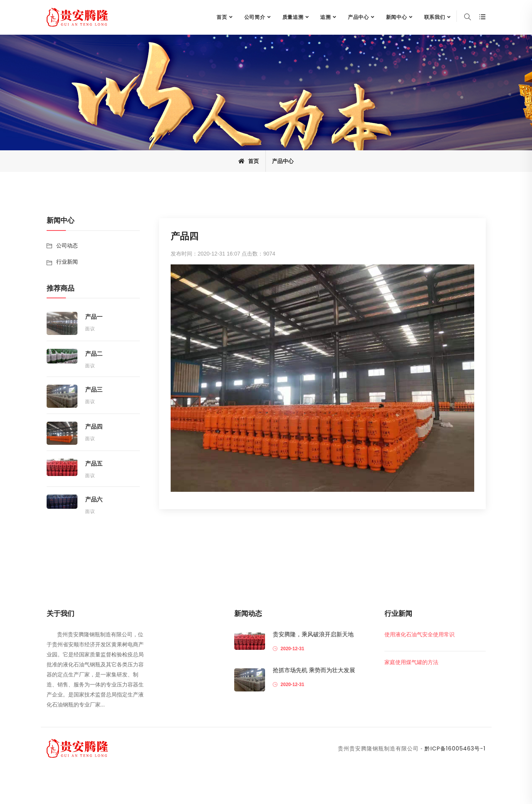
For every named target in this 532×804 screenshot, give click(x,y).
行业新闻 (67, 262)
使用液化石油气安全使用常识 (420, 634)
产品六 (94, 499)
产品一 (94, 317)
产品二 (94, 354)
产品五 (94, 463)
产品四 (94, 426)
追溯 (326, 17)
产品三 (94, 389)
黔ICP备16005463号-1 (455, 748)
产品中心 (358, 17)
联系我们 (435, 17)
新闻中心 (397, 17)
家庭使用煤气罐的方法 (411, 662)
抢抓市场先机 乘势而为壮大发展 (314, 670)
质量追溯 (293, 17)
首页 (222, 17)
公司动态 (67, 246)
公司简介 (255, 17)
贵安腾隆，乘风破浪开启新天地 (313, 634)
